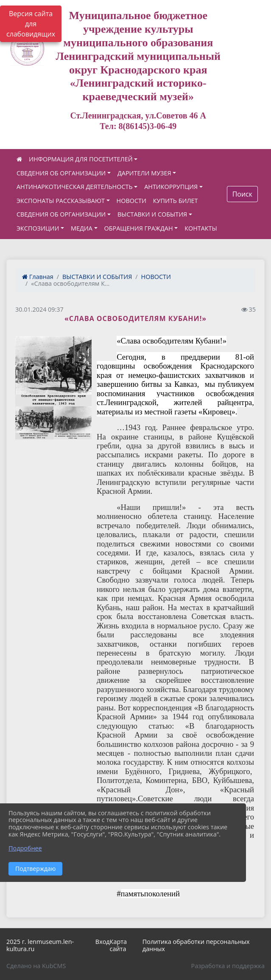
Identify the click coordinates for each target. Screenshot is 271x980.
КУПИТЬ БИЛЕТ (176, 201)
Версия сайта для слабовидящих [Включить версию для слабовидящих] (31, 24)
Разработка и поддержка (228, 966)
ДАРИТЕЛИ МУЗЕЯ (144, 173)
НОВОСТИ (131, 201)
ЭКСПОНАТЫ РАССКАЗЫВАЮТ (61, 201)
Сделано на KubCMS (36, 966)
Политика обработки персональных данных (196, 945)
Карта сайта (118, 945)
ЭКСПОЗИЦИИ (38, 228)
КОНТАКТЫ (201, 228)
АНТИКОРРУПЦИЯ (171, 187)
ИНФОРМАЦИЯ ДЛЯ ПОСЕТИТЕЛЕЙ (81, 159)
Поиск (242, 194)
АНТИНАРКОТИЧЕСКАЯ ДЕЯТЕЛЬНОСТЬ (75, 187)
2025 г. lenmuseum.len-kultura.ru (40, 945)
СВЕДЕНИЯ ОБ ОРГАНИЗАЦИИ (61, 173)
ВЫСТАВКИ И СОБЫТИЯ (152, 214)
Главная (38, 277)
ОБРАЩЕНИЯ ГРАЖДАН (139, 228)
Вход (103, 942)
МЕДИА (82, 228)
